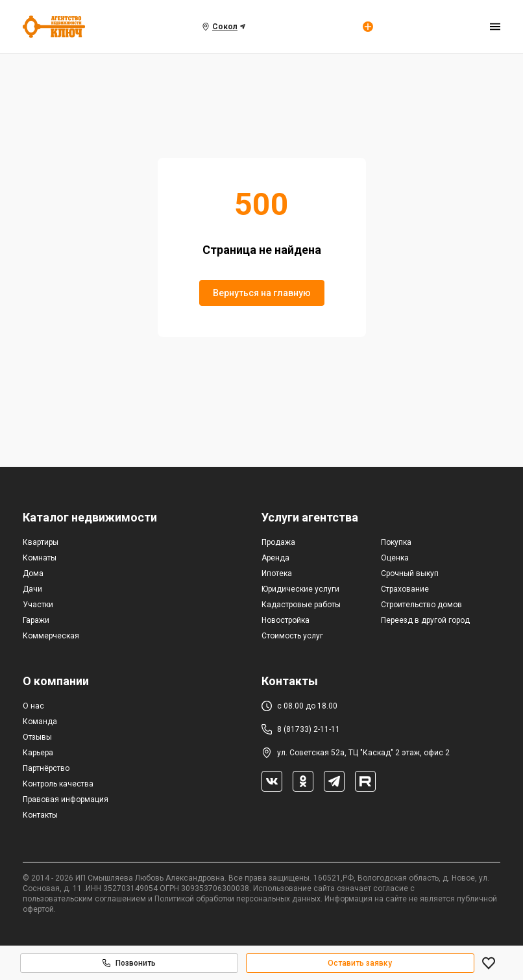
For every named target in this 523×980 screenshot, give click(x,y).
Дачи (32, 589)
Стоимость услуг (292, 636)
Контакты (40, 815)
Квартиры (41, 542)
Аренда (275, 558)
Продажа (278, 542)
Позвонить (129, 963)
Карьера (38, 753)
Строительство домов (421, 605)
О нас (33, 706)
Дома (33, 573)
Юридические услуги (300, 589)
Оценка (395, 558)
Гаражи (36, 620)
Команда (40, 722)
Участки (38, 605)
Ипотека (277, 573)
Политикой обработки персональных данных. (238, 899)
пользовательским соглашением (84, 899)
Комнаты (40, 558)
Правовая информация (66, 799)
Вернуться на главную (262, 293)
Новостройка (286, 620)
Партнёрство (46, 768)
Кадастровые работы (301, 605)
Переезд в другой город (425, 620)
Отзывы (37, 737)
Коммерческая (51, 636)
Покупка (396, 542)
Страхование (405, 589)
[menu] (495, 27)
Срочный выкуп (410, 573)
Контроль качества (58, 784)
